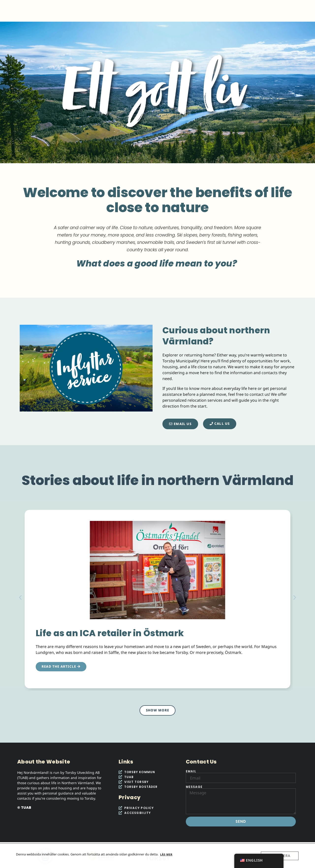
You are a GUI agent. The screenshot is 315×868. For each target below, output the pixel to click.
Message (194, 787)
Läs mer (166, 854)
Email (191, 771)
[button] (20, 597)
